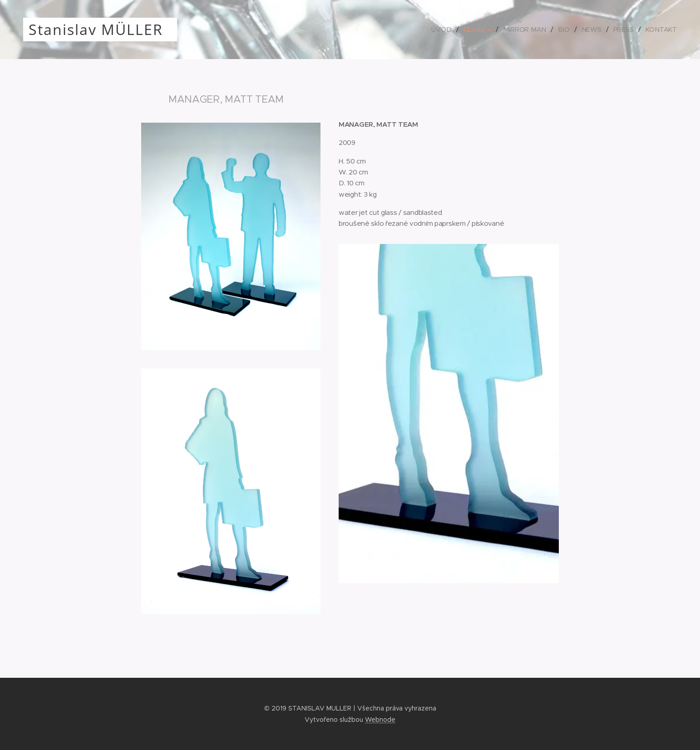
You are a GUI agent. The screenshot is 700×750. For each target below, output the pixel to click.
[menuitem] (448, 30)
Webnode (380, 720)
